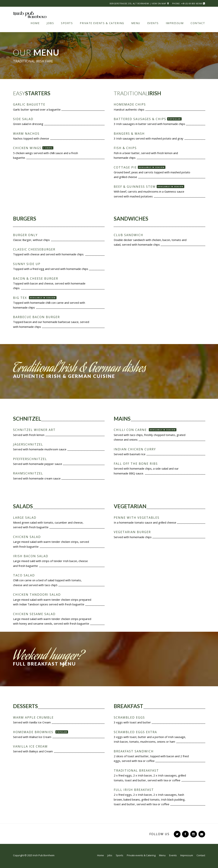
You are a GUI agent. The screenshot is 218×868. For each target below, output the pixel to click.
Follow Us (159, 834)
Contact (198, 23)
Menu (136, 23)
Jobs (50, 23)
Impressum (175, 23)
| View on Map (158, 3)
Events (153, 23)
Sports (67, 23)
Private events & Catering (102, 23)
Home (35, 23)
